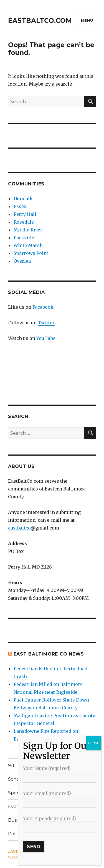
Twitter (46, 323)
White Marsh (28, 245)
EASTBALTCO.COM (40, 21)
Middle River (28, 230)
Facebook (43, 307)
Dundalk (23, 199)
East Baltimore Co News (49, 654)
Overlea (22, 261)
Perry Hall (25, 214)
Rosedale (24, 222)
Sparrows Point (31, 253)
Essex (20, 206)
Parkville (24, 238)
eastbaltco (19, 528)
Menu (87, 20)
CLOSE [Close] (93, 743)
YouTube (46, 338)
